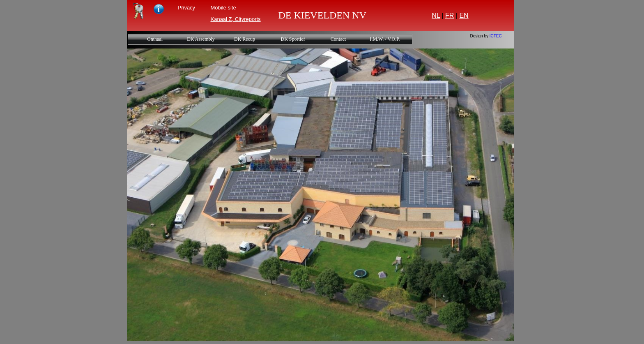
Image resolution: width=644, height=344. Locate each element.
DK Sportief (293, 39)
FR (450, 15)
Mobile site (223, 8)
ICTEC (496, 36)
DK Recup (245, 39)
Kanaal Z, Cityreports (236, 19)
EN (464, 15)
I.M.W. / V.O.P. (385, 39)
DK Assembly (201, 39)
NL (436, 15)
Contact (338, 39)
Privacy (187, 8)
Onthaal (155, 39)
